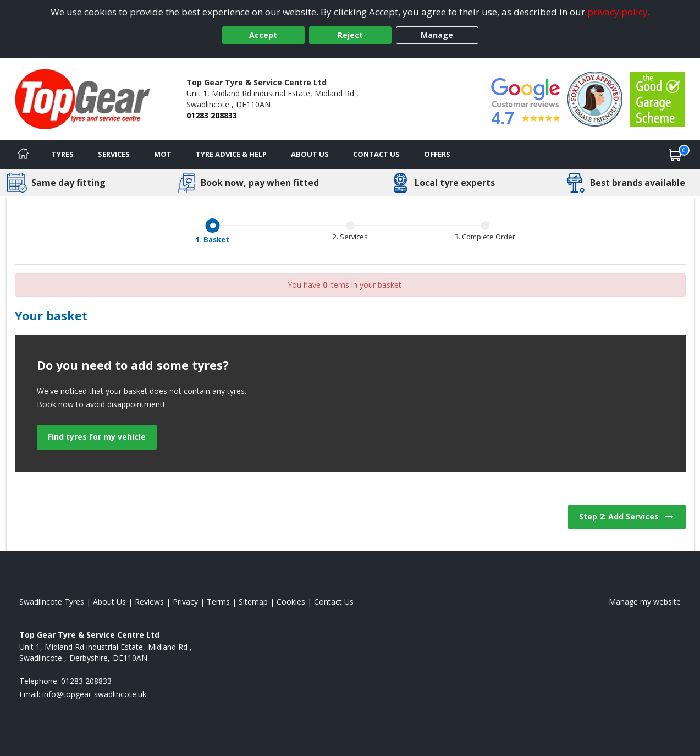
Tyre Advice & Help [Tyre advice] (231, 154)
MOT (163, 154)
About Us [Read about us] (109, 602)
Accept (263, 35)
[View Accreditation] (595, 98)
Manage (437, 35)
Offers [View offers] (437, 154)
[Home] (23, 155)
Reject (350, 35)
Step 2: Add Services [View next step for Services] (627, 516)
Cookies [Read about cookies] (291, 602)
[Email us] (94, 694)
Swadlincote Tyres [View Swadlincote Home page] (52, 602)
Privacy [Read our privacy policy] (185, 602)
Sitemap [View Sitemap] (253, 602)
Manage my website (645, 602)
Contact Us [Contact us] (376, 154)
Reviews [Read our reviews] (149, 602)
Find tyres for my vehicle (97, 437)
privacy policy (618, 12)
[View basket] (675, 155)
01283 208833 (212, 115)
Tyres (63, 154)
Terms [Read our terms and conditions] (218, 602)
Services (114, 154)
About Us (310, 154)
